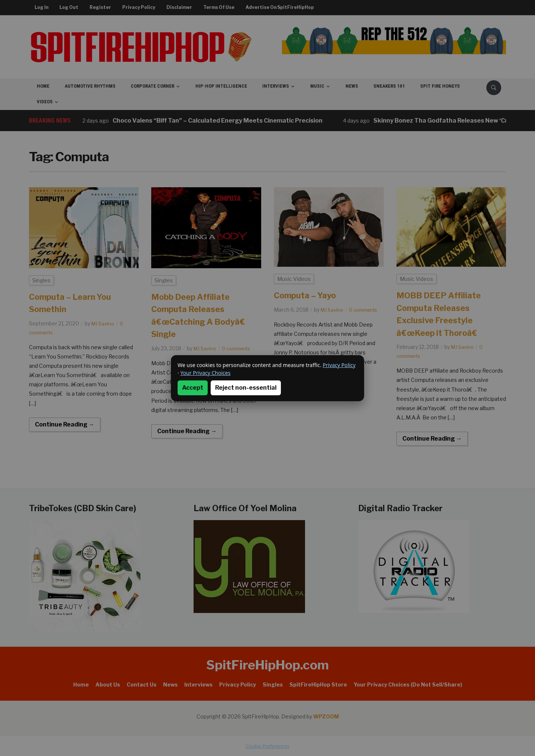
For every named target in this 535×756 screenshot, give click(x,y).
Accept (193, 388)
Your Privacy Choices (205, 373)
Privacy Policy (339, 365)
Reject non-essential (246, 388)
